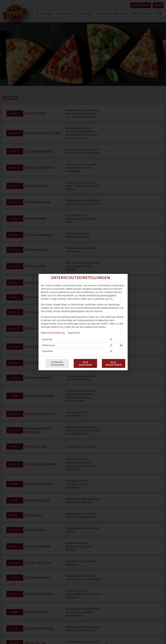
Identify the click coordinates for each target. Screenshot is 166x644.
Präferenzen (49, 345)
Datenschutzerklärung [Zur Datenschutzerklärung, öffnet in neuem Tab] (53, 333)
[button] (111, 339)
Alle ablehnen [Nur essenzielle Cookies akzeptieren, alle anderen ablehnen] (85, 363)
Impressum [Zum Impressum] (74, 333)
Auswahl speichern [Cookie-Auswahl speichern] (57, 363)
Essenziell (47, 339)
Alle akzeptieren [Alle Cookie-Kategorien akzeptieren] (114, 363)
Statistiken (48, 351)
